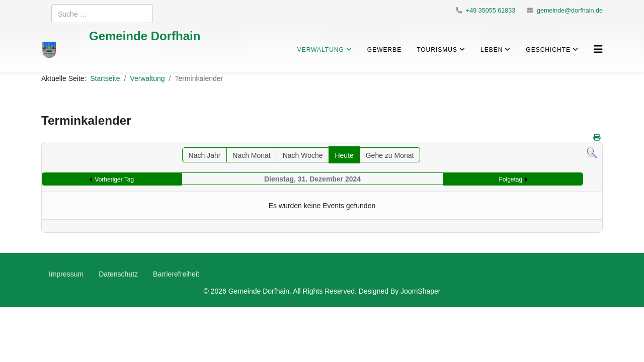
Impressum (66, 274)
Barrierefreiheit (176, 274)
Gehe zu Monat (390, 155)
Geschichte (548, 50)
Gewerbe (384, 50)
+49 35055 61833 (491, 10)
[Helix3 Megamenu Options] (598, 49)
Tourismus (437, 50)
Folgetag (511, 179)
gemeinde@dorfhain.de (570, 10)
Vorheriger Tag (114, 179)
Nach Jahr (205, 155)
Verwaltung (321, 50)
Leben (492, 50)
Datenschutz (118, 274)
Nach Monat (251, 155)
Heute (344, 155)
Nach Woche (303, 155)
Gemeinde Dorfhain (145, 35)
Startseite (105, 78)
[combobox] (102, 14)
